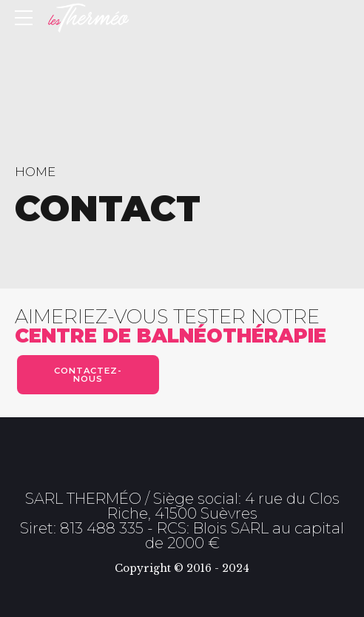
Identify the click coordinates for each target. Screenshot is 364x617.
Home (35, 172)
